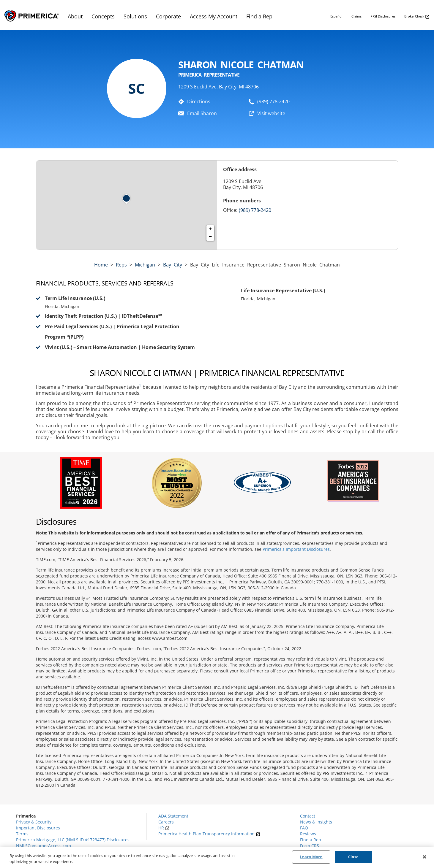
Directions (199, 101)
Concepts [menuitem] (103, 16)
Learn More (311, 857)
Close (353, 857)
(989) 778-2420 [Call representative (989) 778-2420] (255, 210)
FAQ (304, 828)
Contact (308, 816)
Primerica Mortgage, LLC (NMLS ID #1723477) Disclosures (73, 840)
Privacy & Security (34, 822)
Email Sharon (202, 113)
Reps (121, 265)
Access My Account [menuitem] (214, 16)
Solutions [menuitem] (135, 16)
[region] (217, 857)
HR (164, 828)
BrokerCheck (417, 16)
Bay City (173, 265)
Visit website (271, 113)
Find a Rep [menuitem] (259, 16)
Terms (22, 834)
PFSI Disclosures (383, 16)
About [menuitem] (75, 16)
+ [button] (210, 229)
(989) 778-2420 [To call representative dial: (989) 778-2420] (273, 101)
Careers (166, 822)
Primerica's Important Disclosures (296, 549)
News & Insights (316, 822)
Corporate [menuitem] (168, 16)
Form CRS (310, 846)
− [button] (210, 237)
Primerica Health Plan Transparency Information (209, 834)
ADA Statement (173, 816)
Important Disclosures (38, 828)
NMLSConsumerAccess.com (44, 846)
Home (101, 265)
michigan (145, 265)
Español (336, 16)
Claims (356, 16)
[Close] (424, 857)
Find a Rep (311, 840)
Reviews (308, 834)
